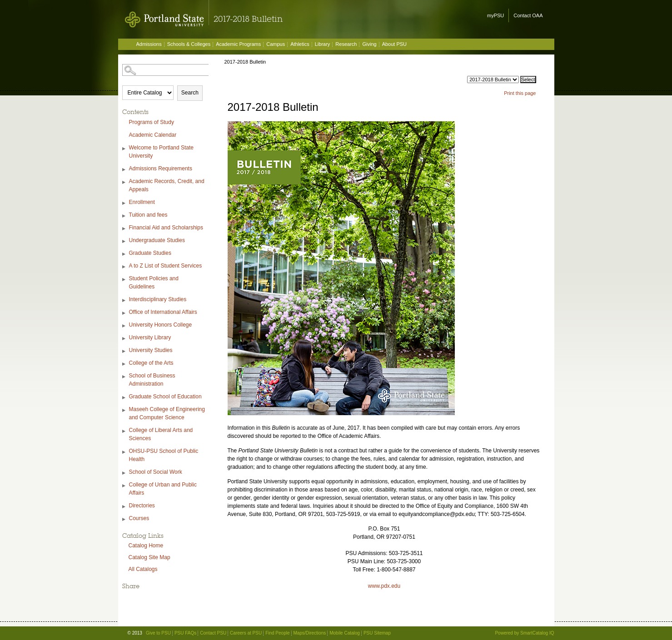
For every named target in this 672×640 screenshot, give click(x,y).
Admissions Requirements (161, 169)
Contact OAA (528, 15)
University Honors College (161, 325)
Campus (276, 44)
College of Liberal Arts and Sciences (161, 434)
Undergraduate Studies (157, 240)
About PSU (394, 44)
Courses (139, 518)
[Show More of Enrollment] (124, 203)
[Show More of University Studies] (124, 351)
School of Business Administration (152, 380)
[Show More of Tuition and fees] (124, 216)
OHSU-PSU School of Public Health (164, 455)
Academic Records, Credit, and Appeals (167, 185)
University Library (150, 337)
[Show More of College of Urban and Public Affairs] (124, 486)
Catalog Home (146, 546)
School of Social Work (156, 472)
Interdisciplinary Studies (158, 299)
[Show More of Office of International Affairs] (124, 313)
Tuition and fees (148, 215)
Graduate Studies (150, 253)
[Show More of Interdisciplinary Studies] (124, 300)
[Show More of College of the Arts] (124, 364)
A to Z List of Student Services (166, 266)
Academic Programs (238, 44)
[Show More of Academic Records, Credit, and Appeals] (124, 182)
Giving (369, 44)
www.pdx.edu (384, 586)
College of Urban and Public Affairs (163, 489)
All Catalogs (143, 569)
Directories (142, 506)
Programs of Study (152, 122)
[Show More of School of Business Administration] (124, 377)
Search (190, 93)
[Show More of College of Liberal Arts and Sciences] (124, 431)
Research (346, 44)
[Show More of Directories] (124, 507)
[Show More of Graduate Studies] (124, 254)
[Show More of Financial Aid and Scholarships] (124, 229)
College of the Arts (151, 363)
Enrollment (142, 202)
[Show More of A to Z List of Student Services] (124, 267)
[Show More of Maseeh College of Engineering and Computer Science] (124, 410)
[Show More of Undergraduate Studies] (124, 241)
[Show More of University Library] (124, 339)
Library (323, 44)
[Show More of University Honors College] (124, 326)
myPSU (495, 15)
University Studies (151, 350)
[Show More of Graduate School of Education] (124, 398)
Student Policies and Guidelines (154, 283)
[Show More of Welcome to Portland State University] (124, 149)
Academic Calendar (153, 135)
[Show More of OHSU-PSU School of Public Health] (124, 452)
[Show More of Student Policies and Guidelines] (124, 280)
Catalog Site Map (149, 557)
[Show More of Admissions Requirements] (124, 170)
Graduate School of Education (165, 397)
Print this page (520, 93)
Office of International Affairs (163, 312)
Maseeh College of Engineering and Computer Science (167, 413)
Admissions (149, 44)
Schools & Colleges (189, 44)
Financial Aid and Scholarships (166, 228)
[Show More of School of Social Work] (124, 473)
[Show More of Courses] (124, 519)
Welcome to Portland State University (162, 152)
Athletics (300, 44)
